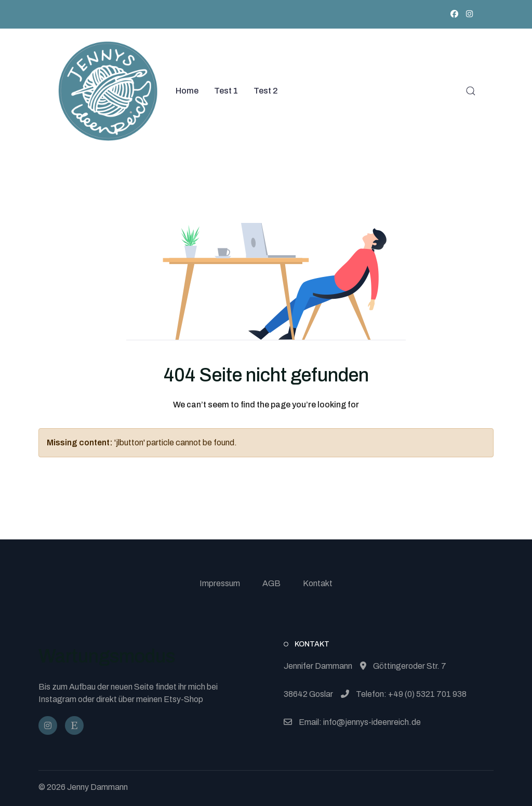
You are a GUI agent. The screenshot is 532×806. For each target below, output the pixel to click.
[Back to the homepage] (108, 91)
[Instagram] (469, 14)
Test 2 (266, 91)
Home (187, 91)
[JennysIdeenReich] (74, 725)
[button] (471, 91)
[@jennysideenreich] (48, 725)
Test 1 (226, 91)
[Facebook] (454, 14)
